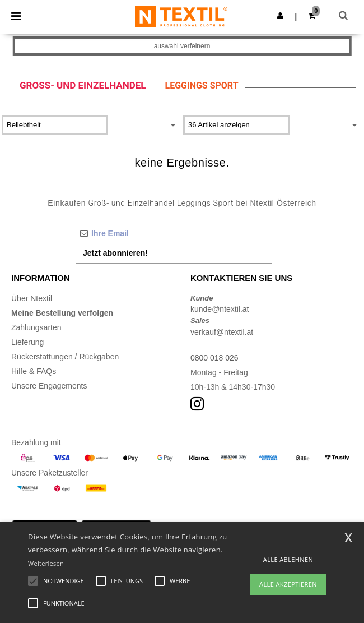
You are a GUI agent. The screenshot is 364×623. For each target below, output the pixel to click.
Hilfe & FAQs (34, 371)
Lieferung (27, 342)
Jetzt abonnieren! (115, 253)
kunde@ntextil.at (220, 309)
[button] (280, 16)
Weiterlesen (46, 563)
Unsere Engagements (49, 386)
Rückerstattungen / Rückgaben (65, 357)
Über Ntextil (32, 298)
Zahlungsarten (36, 327)
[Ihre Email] (174, 233)
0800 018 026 (214, 358)
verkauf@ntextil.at (222, 332)
